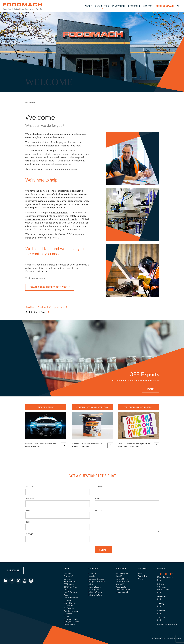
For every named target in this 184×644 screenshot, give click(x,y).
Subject (98, 498)
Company (29, 534)
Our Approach (69, 605)
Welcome (33, 102)
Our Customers (69, 608)
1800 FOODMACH (165, 6)
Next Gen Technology (71, 611)
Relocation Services (95, 592)
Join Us (67, 589)
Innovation (121, 568)
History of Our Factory (71, 622)
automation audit (68, 219)
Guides (140, 573)
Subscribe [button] (13, 570)
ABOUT (88, 6)
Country (99, 487)
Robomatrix (120, 584)
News (66, 595)
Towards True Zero (70, 581)
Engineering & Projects (96, 579)
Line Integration (94, 589)
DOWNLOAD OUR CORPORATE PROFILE (50, 287)
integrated (42, 216)
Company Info (69, 576)
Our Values (68, 579)
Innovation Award (122, 592)
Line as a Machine (122, 579)
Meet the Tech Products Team (167, 624)
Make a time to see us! (165, 577)
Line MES (119, 576)
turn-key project (59, 213)
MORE (151, 389)
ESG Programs (69, 584)
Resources (143, 568)
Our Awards (68, 614)
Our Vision (68, 600)
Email (28, 510)
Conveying (92, 576)
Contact (161, 568)
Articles (140, 579)
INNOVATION (119, 6)
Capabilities (94, 568)
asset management (35, 219)
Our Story (67, 616)
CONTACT (148, 6)
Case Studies (142, 576)
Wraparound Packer (122, 581)
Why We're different (71, 598)
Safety (91, 584)
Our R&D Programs (122, 573)
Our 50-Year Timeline (71, 619)
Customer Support (94, 587)
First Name (31, 487)
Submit (104, 550)
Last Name (30, 498)
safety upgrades (78, 216)
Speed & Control (70, 603)
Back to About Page (36, 312)
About (27, 102)
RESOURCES (134, 6)
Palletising (92, 573)
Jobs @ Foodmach (70, 592)
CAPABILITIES (102, 6)
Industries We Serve (95, 595)
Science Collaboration (123, 589)
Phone (28, 522)
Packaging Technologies (97, 581)
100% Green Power (71, 587)
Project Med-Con (70, 624)
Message (98, 510)
